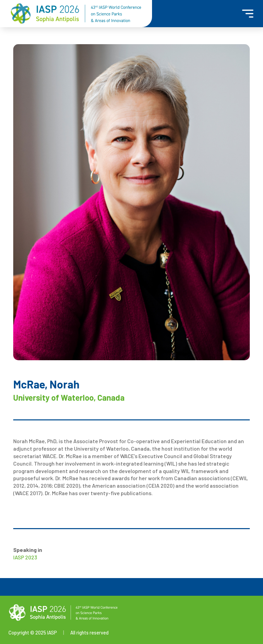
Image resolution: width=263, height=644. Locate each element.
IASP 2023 (25, 557)
